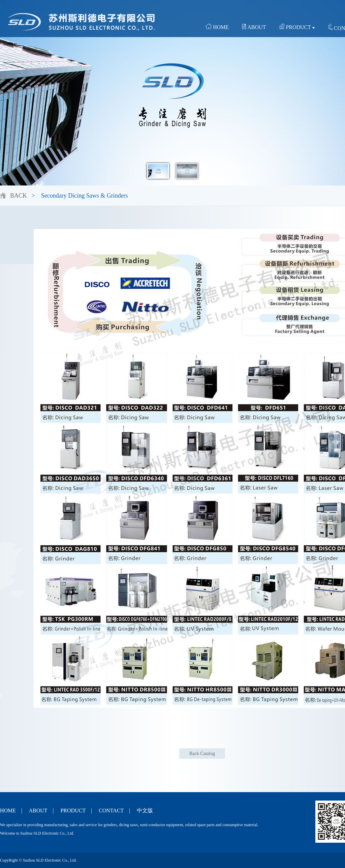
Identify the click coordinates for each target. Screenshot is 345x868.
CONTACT (111, 811)
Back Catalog (202, 754)
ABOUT (254, 27)
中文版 (145, 811)
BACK (19, 196)
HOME (217, 27)
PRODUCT (297, 27)
